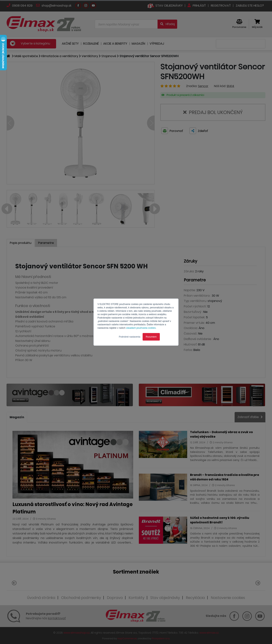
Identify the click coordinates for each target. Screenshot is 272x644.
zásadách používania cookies (141, 328)
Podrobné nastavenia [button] (129, 337)
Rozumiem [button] (151, 337)
